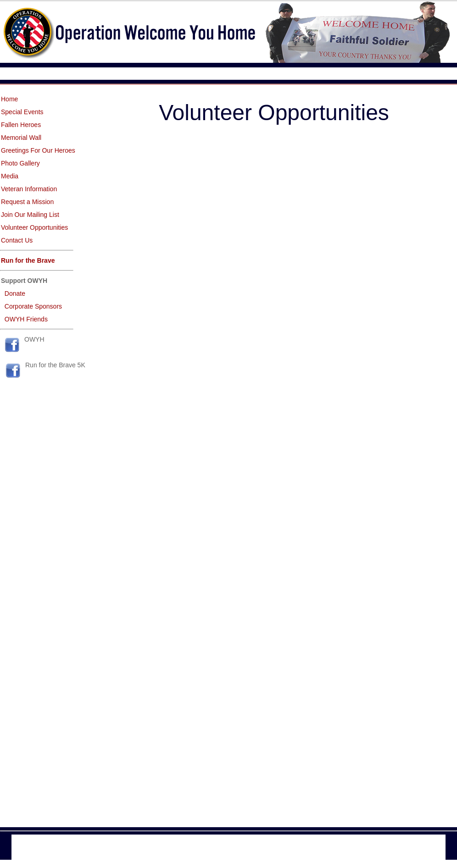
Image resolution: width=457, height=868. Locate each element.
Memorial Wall (21, 138)
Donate (15, 293)
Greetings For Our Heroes (38, 150)
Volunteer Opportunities (34, 227)
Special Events (22, 112)
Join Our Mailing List (30, 215)
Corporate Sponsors (33, 306)
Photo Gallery (20, 163)
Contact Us (17, 240)
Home (9, 99)
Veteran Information (29, 189)
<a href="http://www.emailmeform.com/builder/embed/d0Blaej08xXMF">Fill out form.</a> (274, 475)
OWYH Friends (26, 319)
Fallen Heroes (21, 125)
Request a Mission (27, 202)
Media (10, 176)
